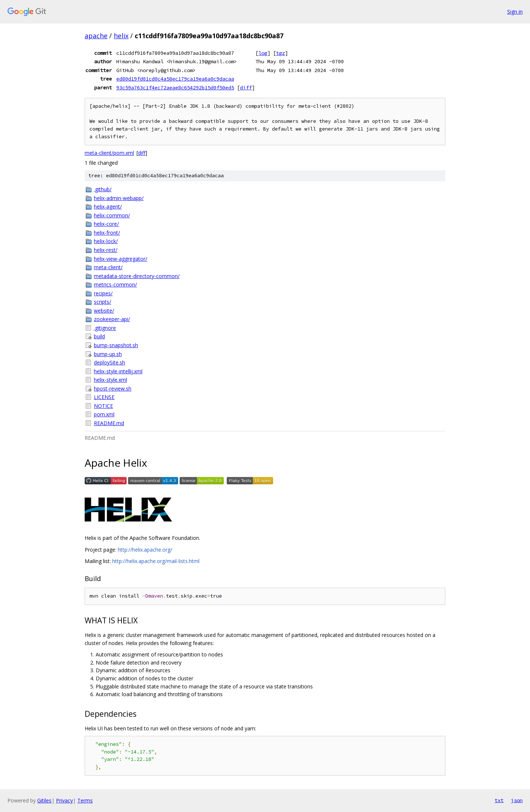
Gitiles (44, 800)
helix (121, 36)
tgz (280, 53)
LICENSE (104, 397)
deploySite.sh (109, 362)
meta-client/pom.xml (109, 153)
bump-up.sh (108, 354)
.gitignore (105, 328)
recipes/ (103, 293)
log (263, 53)
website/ (104, 311)
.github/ (103, 189)
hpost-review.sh (113, 389)
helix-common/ (112, 215)
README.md (109, 423)
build (99, 336)
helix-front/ (107, 233)
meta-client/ (108, 267)
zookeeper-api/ (112, 319)
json (517, 800)
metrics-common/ (115, 284)
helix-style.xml (110, 380)
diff (246, 88)
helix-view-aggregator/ (121, 259)
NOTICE (103, 406)
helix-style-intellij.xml (118, 371)
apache (96, 36)
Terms (85, 800)
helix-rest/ (106, 250)
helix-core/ (106, 224)
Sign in (515, 12)
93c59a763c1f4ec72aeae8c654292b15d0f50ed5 (175, 88)
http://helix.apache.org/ (145, 550)
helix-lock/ (106, 241)
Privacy (64, 800)
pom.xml (104, 414)
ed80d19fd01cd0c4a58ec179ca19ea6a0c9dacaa (175, 79)
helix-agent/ (108, 206)
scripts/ (103, 302)
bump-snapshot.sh (116, 345)
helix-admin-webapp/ (119, 198)
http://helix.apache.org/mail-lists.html (156, 561)
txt (499, 800)
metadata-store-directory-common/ (137, 276)
